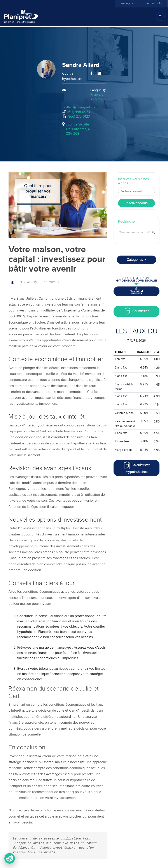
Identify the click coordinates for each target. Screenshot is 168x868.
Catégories (135, 260)
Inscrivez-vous (137, 203)
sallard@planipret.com (81, 107)
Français (127, 4)
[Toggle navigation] (160, 16)
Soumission (137, 311)
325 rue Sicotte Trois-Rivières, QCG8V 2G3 (79, 129)
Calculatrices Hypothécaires (137, 468)
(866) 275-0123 (79, 116)
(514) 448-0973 (79, 112)
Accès (153, 4)
